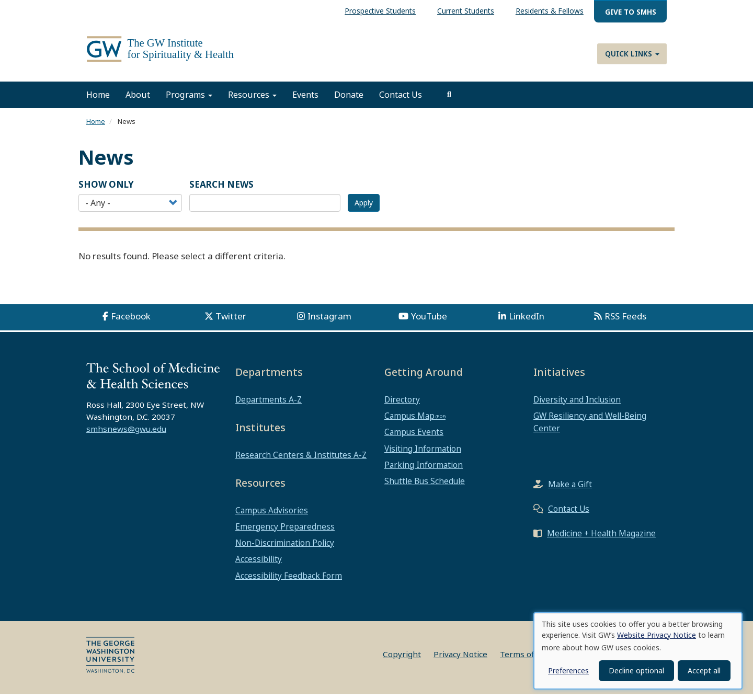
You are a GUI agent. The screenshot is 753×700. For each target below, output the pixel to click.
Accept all (704, 670)
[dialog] (638, 651)
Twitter (231, 322)
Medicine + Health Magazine (601, 539)
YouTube (429, 322)
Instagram (329, 322)
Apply (364, 209)
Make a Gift (570, 490)
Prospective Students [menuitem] (380, 11)
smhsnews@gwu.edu (126, 434)
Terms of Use (526, 660)
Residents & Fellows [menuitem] (550, 11)
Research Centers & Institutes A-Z (301, 461)
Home (98, 101)
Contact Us (401, 101)
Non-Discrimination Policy (285, 548)
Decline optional (636, 670)
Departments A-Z (269, 405)
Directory (402, 405)
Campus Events (414, 438)
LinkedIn (527, 322)
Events (305, 101)
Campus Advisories (272, 516)
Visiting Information (423, 454)
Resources (252, 101)
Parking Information (424, 471)
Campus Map (409, 422)
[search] (449, 101)
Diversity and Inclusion (577, 405)
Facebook (131, 322)
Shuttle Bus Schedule (425, 487)
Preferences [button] (568, 670)
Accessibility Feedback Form (289, 581)
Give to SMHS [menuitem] (631, 12)
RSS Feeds (625, 322)
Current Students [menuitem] (466, 11)
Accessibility (259, 565)
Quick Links (632, 54)
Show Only (106, 190)
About (138, 101)
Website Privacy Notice (657, 635)
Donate (349, 101)
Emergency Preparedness (285, 532)
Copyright (402, 660)
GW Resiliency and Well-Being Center (590, 428)
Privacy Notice (460, 660)
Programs (189, 101)
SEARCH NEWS (221, 190)
